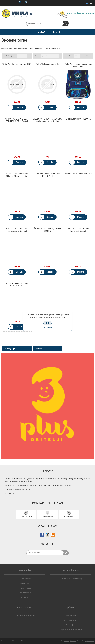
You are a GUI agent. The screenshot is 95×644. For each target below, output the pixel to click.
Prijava (11, 3)
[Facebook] (42, 535)
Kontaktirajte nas (71, 625)
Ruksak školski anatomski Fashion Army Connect (17, 230)
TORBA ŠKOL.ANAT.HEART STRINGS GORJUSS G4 (17, 120)
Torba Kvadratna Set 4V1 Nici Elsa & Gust (47, 175)
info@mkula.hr (69, 517)
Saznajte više (47, 327)
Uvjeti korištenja (26, 593)
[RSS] (53, 535)
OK (47, 323)
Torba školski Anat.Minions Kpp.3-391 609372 (78, 230)
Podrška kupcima (71, 616)
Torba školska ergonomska (47, 64)
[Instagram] (47, 535)
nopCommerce (89, 641)
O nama (26, 597)
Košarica (24, 3)
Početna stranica (7, 48)
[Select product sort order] (50, 56)
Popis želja (17, 3)
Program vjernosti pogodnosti (25, 616)
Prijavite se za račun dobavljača (71, 630)
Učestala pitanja (71, 620)
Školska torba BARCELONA (78, 119)
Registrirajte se (4, 3)
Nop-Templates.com (70, 641)
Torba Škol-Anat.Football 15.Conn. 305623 (17, 285)
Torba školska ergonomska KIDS (17, 64)
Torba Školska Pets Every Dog (78, 174)
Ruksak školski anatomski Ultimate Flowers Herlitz (17, 175)
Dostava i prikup (25, 583)
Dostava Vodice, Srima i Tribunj (71, 579)
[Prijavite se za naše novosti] (45, 553)
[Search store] (45, 23)
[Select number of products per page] (77, 56)
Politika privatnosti (26, 588)
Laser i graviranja (25, 579)
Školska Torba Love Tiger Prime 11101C (47, 230)
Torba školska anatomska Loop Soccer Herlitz (78, 65)
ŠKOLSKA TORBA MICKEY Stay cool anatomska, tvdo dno (47, 120)
